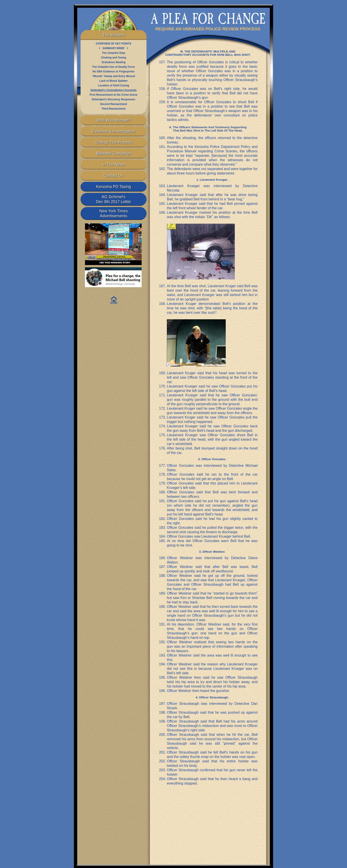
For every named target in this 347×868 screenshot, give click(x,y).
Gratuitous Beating (114, 62)
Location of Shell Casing (114, 85)
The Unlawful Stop (114, 53)
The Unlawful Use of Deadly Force (113, 67)
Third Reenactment (114, 109)
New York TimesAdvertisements (113, 213)
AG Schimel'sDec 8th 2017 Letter (114, 199)
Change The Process (114, 142)
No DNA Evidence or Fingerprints (114, 72)
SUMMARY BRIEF (114, 48)
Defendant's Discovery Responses (114, 99)
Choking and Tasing (114, 58)
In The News (114, 165)
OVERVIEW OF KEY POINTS (114, 44)
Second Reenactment (114, 104)
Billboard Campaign (113, 153)
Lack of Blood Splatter (113, 81)
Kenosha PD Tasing (114, 187)
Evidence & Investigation (113, 131)
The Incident (113, 35)
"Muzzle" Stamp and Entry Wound (113, 76)
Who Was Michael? (114, 120)
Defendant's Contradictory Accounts (114, 90)
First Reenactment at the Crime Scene (114, 95)
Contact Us (113, 176)
